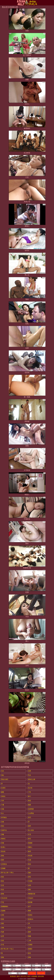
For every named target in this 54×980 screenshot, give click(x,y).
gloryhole (4, 898)
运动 (30, 885)
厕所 (30, 932)
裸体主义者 (32, 779)
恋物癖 (3, 868)
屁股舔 (30, 843)
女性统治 (4, 864)
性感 (30, 860)
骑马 (30, 839)
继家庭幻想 (32, 894)
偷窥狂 (30, 949)
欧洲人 (3, 847)
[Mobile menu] (2, 3)
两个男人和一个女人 (7, 949)
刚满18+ (31, 919)
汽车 (3, 801)
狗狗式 (3, 839)
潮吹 (30, 890)
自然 (30, 771)
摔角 (30, 957)
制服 (30, 936)
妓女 (30, 953)
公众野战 (31, 813)
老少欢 (30, 788)
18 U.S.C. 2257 (26, 976)
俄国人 (30, 847)
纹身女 (30, 915)
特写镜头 (4, 817)
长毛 (3, 945)
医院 (3, 919)
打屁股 (30, 881)
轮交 (3, 890)
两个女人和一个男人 (7, 873)
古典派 (30, 945)
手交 (3, 902)
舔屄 (30, 826)
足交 (3, 885)
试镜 (3, 809)
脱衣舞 (30, 902)
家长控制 (41, 976)
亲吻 (3, 928)
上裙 (30, 940)
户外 (30, 792)
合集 (3, 822)
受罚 (30, 817)
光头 (3, 771)
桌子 (30, 906)
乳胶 (3, 932)
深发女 (3, 796)
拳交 (3, 881)
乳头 (30, 775)
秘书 (30, 851)
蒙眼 (3, 792)
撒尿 (30, 805)
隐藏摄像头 (5, 906)
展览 (3, 856)
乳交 (30, 928)
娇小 (30, 796)
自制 (3, 915)
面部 (3, 860)
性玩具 (30, 856)
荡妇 (30, 873)
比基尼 (3, 788)
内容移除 (34, 976)
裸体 (3, 957)
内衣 (3, 940)
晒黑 (30, 911)
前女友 (3, 851)
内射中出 (4, 830)
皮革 (3, 936)
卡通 (3, 805)
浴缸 (3, 775)
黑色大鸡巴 (5, 779)
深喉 (3, 834)
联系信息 (13, 976)
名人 (3, 813)
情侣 (3, 826)
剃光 (30, 864)
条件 (18, 976)
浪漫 (3, 843)
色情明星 (31, 809)
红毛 (30, 834)
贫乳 (30, 877)
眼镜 (3, 894)
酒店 (3, 923)
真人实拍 (31, 830)
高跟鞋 (3, 911)
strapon (31, 898)
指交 (3, 877)
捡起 (30, 801)
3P (29, 923)
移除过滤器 (41, 973)
